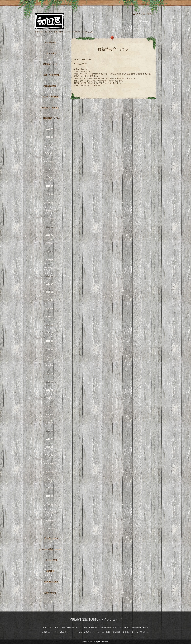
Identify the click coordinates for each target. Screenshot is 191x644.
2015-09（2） (52, 504)
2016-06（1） (52, 447)
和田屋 (90, 642)
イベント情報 (51, 560)
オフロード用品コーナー (50, 549)
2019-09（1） (52, 259)
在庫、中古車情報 (51, 75)
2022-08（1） (52, 202)
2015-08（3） (52, 512)
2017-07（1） (52, 357)
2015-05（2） (52, 529)
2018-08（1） (52, 292)
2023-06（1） (52, 194)
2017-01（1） (52, 398)
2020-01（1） (52, 243)
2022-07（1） (52, 210)
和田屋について (50, 64)
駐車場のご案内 (51, 582)
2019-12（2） (52, 251)
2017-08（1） (52, 349)
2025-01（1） (52, 153)
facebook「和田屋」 (50, 108)
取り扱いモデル (51, 538)
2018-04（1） (52, 308)
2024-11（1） (52, 162)
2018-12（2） (52, 276)
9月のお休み (81, 64)
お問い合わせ (50, 593)
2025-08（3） (52, 137)
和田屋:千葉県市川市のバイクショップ (95, 619)
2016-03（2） (52, 463)
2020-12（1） (52, 227)
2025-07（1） (52, 145)
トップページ (50, 42)
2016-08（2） (52, 431)
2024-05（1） (52, 170)
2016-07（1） (52, 439)
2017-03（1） (52, 382)
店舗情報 (50, 571)
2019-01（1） (52, 268)
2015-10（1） (52, 496)
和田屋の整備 (50, 86)
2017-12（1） (52, 325)
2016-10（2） (52, 414)
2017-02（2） (52, 390)
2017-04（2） (52, 374)
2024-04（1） (52, 178)
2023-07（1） (52, 186)
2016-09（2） (52, 423)
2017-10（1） (52, 333)
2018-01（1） (52, 317)
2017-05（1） (52, 365)
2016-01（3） (52, 480)
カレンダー (51, 53)
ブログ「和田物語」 (51, 96)
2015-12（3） (52, 488)
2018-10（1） (52, 284)
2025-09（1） (52, 129)
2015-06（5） (52, 520)
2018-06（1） (52, 300)
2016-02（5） (52, 472)
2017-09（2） (52, 341)
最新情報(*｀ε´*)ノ (51, 118)
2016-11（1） (52, 406)
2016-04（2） (52, 455)
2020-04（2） (52, 235)
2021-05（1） (52, 219)
